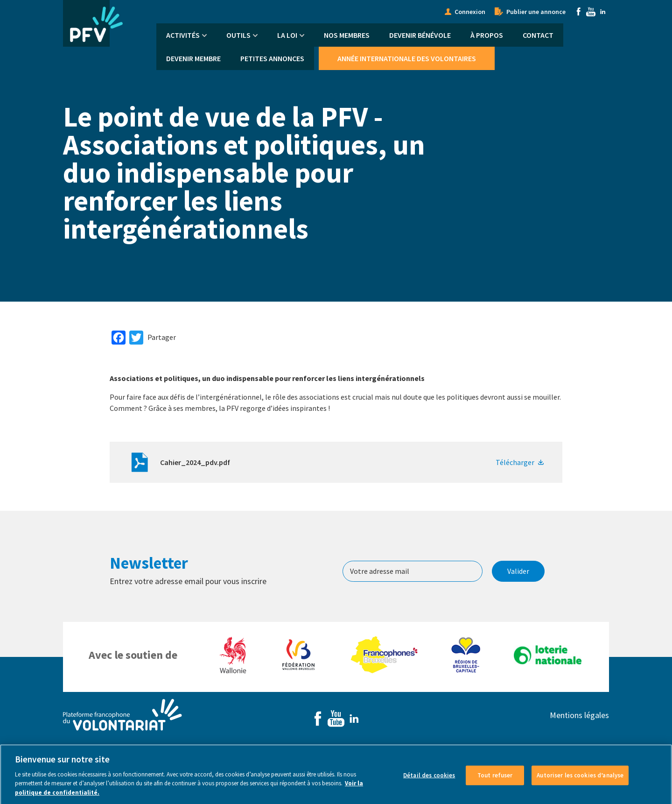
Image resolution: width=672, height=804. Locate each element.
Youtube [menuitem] (591, 12)
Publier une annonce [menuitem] (536, 12)
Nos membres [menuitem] (347, 35)
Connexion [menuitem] (470, 12)
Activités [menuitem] (183, 35)
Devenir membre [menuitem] (193, 58)
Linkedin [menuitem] (603, 12)
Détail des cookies (429, 779)
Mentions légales (579, 715)
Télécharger (515, 462)
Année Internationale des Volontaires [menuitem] (407, 58)
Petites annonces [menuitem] (272, 58)
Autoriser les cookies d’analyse (580, 779)
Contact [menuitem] (538, 35)
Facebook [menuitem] (579, 12)
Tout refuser (495, 779)
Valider (518, 571)
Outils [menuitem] (238, 35)
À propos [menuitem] (487, 35)
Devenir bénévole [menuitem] (420, 35)
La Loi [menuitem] (287, 35)
